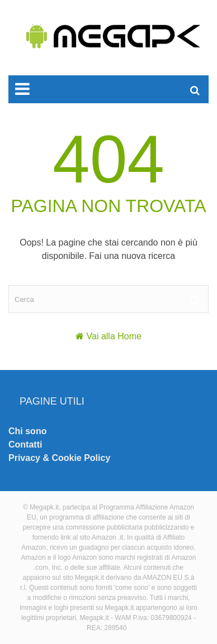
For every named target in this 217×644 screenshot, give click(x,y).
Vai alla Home (114, 336)
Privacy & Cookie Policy (59, 458)
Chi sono (27, 431)
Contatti (25, 444)
